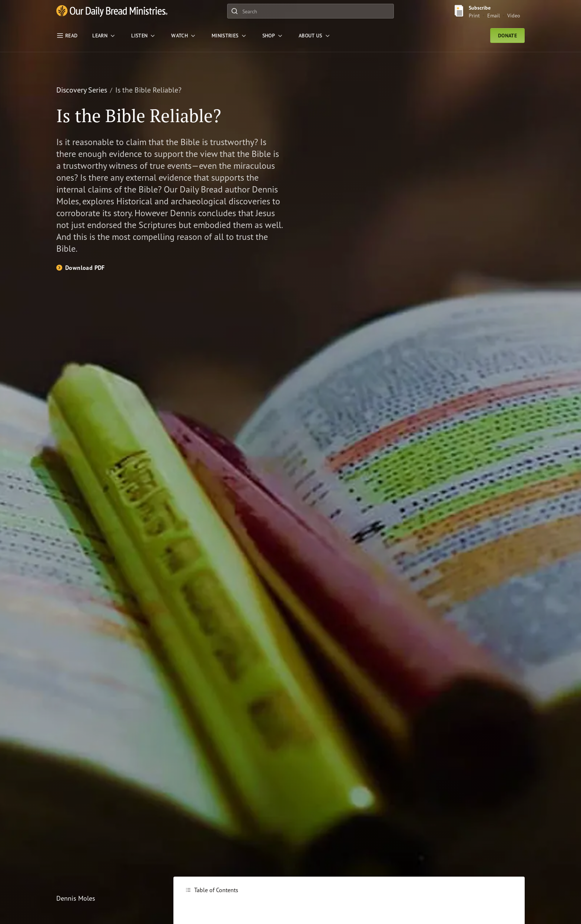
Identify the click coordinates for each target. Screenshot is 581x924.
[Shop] (273, 36)
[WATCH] (184, 36)
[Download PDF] (81, 268)
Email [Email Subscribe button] (494, 15)
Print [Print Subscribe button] (474, 15)
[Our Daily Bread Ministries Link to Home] (112, 11)
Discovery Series (82, 90)
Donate (507, 36)
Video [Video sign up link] (514, 15)
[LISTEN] (144, 36)
